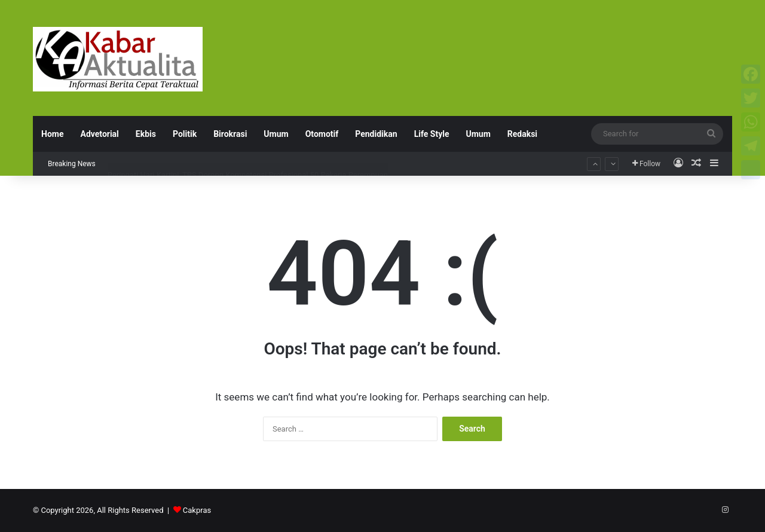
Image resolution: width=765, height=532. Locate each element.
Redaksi (522, 134)
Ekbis (146, 134)
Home (52, 134)
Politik (185, 134)
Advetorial (99, 134)
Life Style (432, 134)
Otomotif (322, 134)
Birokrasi (230, 134)
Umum (276, 134)
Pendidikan (376, 134)
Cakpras (197, 510)
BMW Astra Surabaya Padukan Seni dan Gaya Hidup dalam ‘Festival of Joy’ (236, 153)
